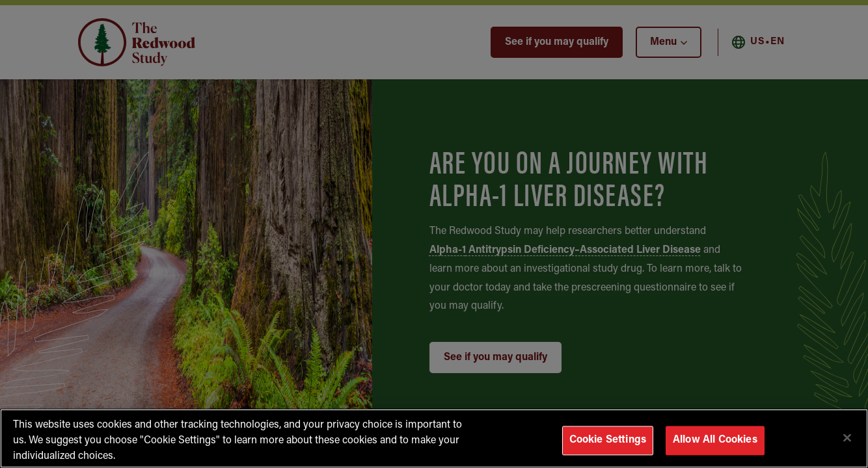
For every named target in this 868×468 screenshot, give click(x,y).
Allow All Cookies (715, 440)
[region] (434, 438)
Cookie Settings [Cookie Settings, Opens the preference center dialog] (608, 440)
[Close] (847, 437)
